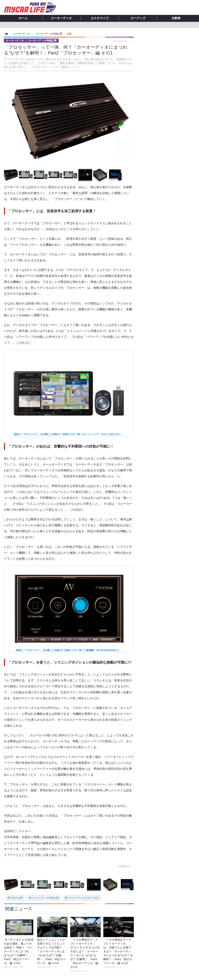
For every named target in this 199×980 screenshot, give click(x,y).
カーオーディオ (61, 18)
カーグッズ (138, 18)
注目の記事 (17, 898)
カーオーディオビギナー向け (84, 898)
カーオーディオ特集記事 (45, 898)
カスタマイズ (100, 18)
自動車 (176, 18)
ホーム (23, 18)
